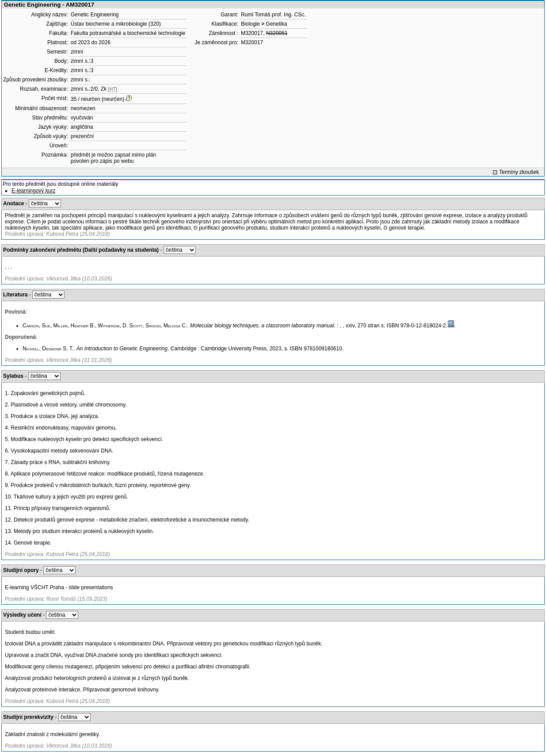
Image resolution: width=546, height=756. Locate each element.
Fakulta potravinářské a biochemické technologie (128, 33)
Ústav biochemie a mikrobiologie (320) (116, 24)
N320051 (277, 33)
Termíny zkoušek (519, 172)
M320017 (252, 33)
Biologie (250, 24)
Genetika (276, 24)
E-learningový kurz (33, 191)
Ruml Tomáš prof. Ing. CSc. (273, 15)
